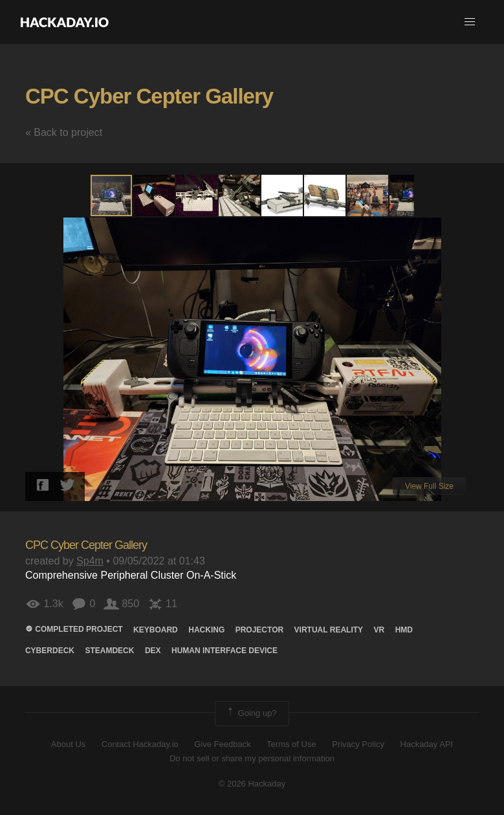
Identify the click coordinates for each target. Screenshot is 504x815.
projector (259, 630)
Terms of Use (291, 744)
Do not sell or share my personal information (252, 758)
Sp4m (90, 561)
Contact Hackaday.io (140, 744)
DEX (153, 651)
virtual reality (329, 630)
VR (379, 630)
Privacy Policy (358, 744)
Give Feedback (222, 744)
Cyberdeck (50, 651)
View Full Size (429, 486)
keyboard (156, 630)
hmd (404, 630)
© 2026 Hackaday (252, 784)
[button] (470, 22)
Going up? (251, 713)
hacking (206, 630)
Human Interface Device (225, 651)
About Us (68, 744)
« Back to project (64, 132)
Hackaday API (427, 744)
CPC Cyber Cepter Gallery (149, 96)
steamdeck (109, 651)
